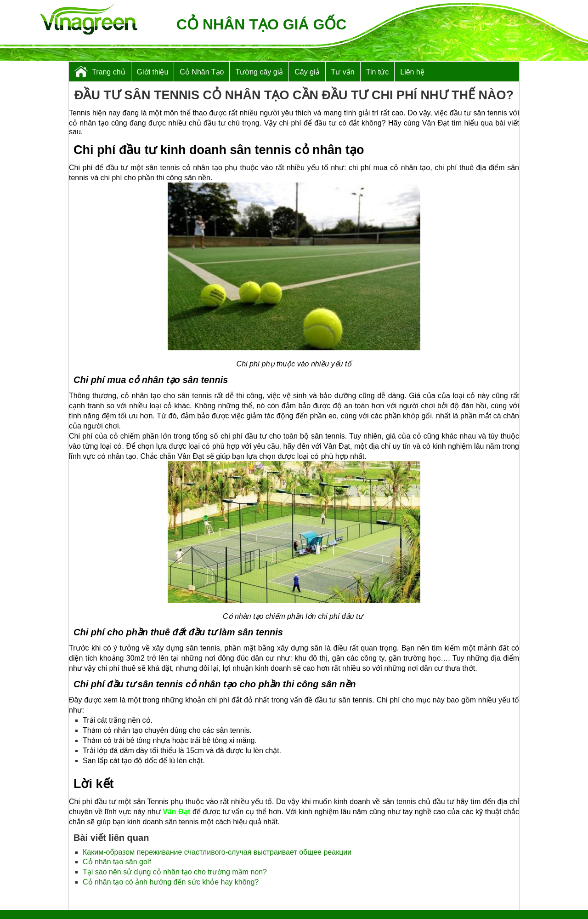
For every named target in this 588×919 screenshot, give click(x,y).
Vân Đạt (176, 812)
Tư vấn (343, 72)
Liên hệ (412, 72)
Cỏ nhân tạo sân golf (117, 862)
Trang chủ (109, 72)
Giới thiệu (153, 72)
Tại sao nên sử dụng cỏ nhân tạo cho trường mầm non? (175, 872)
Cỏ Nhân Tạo (202, 72)
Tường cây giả (259, 72)
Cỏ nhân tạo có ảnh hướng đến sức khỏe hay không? (171, 882)
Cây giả (307, 72)
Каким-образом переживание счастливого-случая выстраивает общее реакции (217, 852)
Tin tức (378, 72)
